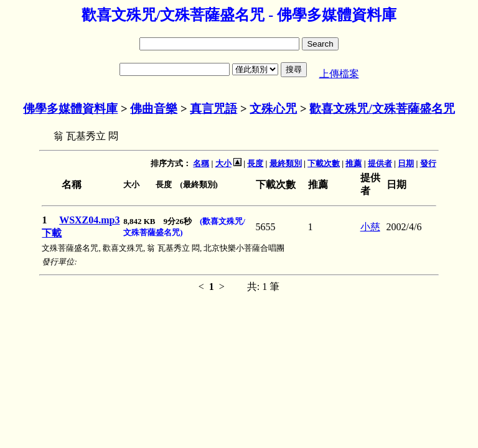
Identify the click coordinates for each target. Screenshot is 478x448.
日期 (406, 163)
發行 (428, 163)
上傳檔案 (339, 74)
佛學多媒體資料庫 (70, 109)
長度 (255, 163)
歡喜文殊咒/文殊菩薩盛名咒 (382, 109)
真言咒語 (213, 109)
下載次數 (324, 163)
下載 (52, 233)
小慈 (370, 227)
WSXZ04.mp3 (89, 220)
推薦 (354, 163)
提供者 (380, 163)
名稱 (201, 163)
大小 (223, 163)
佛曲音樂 (154, 109)
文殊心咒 (273, 109)
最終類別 (286, 163)
